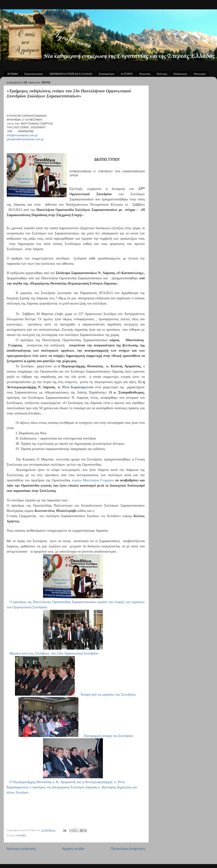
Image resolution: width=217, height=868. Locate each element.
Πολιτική (162, 74)
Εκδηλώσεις (180, 74)
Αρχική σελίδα (73, 849)
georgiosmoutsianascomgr (25, 139)
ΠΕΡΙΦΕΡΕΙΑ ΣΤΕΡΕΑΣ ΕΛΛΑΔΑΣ (71, 74)
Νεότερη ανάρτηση (21, 849)
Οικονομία (200, 74)
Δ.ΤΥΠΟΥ (127, 74)
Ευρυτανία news (34, 74)
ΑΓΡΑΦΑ (21, 836)
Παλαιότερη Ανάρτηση (128, 849)
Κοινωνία (145, 74)
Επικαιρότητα (107, 74)
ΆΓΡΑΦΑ (13, 74)
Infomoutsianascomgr (22, 135)
